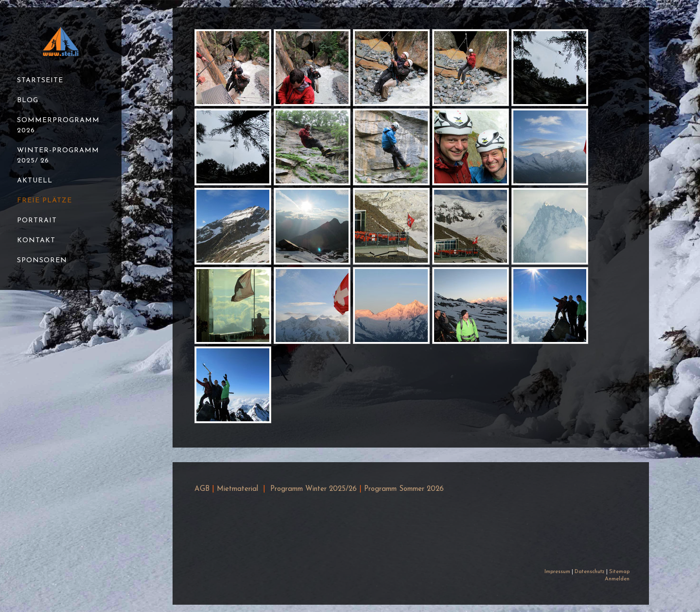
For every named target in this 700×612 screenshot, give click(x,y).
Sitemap (619, 572)
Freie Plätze (44, 201)
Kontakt (36, 241)
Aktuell (35, 181)
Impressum (557, 572)
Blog (28, 100)
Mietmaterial (237, 489)
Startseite (40, 81)
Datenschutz (590, 572)
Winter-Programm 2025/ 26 (58, 156)
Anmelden (617, 579)
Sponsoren (42, 261)
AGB (202, 489)
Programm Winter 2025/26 (314, 489)
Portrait (37, 221)
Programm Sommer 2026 (404, 489)
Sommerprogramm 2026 (58, 126)
